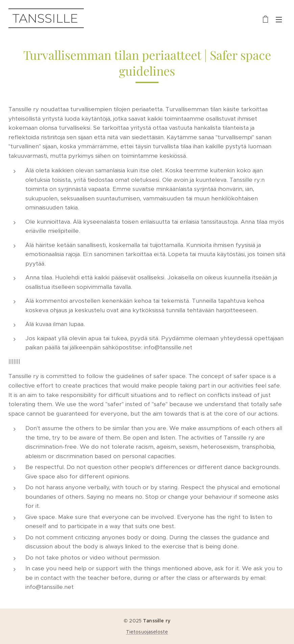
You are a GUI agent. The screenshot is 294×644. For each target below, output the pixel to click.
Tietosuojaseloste (147, 632)
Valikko (279, 20)
